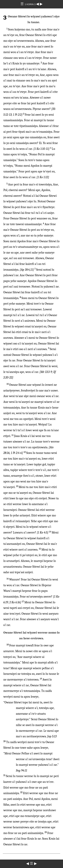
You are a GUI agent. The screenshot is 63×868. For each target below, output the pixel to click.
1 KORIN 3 (30, 4)
